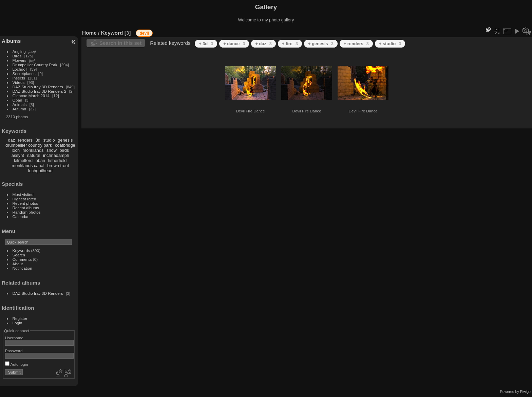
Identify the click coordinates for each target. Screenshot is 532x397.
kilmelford (23, 160)
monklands (33, 150)
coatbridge (65, 145)
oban (40, 160)
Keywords (21, 250)
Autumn (20, 109)
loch (16, 150)
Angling (19, 51)
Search (19, 255)
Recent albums (26, 208)
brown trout (58, 166)
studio (49, 140)
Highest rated (24, 199)
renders (25, 140)
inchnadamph (56, 155)
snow (52, 150)
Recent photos (25, 203)
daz (12, 140)
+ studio (390, 44)
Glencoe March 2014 (31, 96)
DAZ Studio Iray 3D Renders (38, 87)
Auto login (17, 364)
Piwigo (525, 392)
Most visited (23, 194)
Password (14, 351)
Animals (20, 104)
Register (20, 318)
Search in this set (120, 43)
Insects (19, 78)
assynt (18, 155)
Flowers (20, 60)
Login (17, 323)
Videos (19, 82)
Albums (11, 41)
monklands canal (28, 166)
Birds (17, 56)
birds (64, 150)
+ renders (356, 44)
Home (89, 33)
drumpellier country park (29, 145)
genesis (65, 140)
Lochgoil (20, 69)
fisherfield (58, 160)
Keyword (112, 33)
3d (38, 140)
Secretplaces (24, 74)
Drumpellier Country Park (35, 65)
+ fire (290, 44)
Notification (22, 268)
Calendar (21, 216)
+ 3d (206, 44)
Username (14, 338)
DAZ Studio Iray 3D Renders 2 (40, 91)
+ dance (234, 44)
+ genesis (321, 44)
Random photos (27, 212)
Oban (17, 100)
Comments (22, 259)
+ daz (263, 44)
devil (144, 33)
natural (33, 155)
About (18, 264)
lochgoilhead (40, 171)
